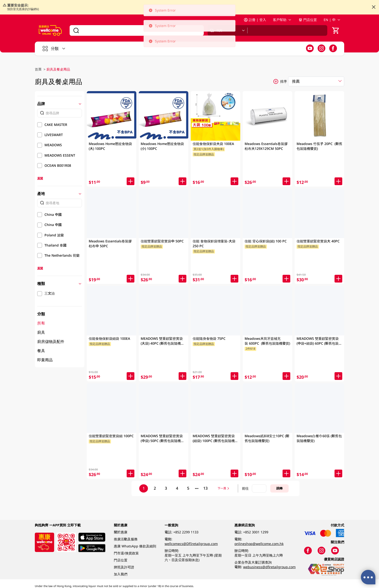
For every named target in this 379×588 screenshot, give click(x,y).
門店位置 (308, 20)
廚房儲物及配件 (51, 341)
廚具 (41, 332)
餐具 (41, 351)
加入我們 (121, 574)
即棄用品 (45, 360)
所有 (41, 323)
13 (205, 488)
